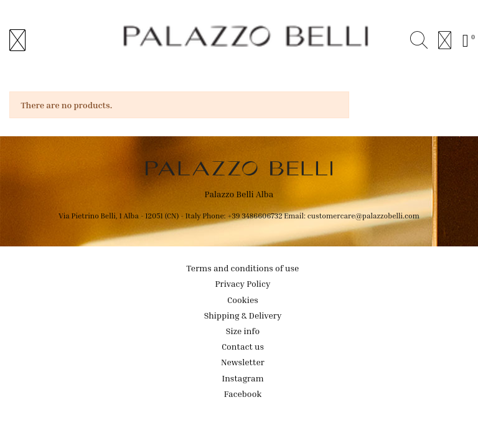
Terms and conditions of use (243, 268)
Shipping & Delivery (243, 315)
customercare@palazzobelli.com (363, 216)
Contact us (243, 346)
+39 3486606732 (255, 216)
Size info (243, 331)
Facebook (243, 394)
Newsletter (243, 362)
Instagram (242, 378)
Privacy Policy (243, 283)
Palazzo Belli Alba (239, 194)
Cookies (243, 300)
